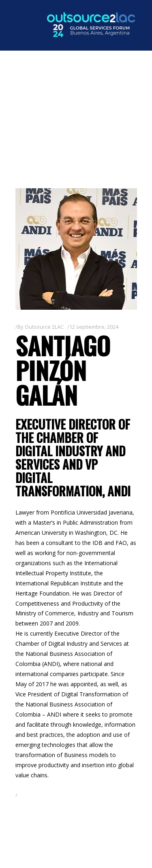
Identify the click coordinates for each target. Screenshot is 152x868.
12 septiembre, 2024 (94, 327)
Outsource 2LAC (44, 327)
